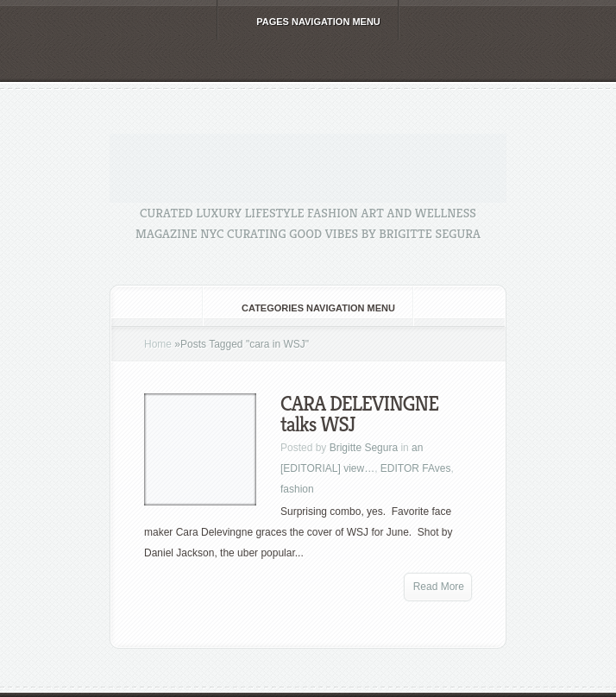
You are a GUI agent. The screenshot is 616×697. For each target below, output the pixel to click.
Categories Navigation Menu (307, 308)
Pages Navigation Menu (307, 22)
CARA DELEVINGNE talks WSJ (359, 414)
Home (158, 344)
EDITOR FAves (416, 468)
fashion (297, 489)
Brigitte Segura (364, 448)
